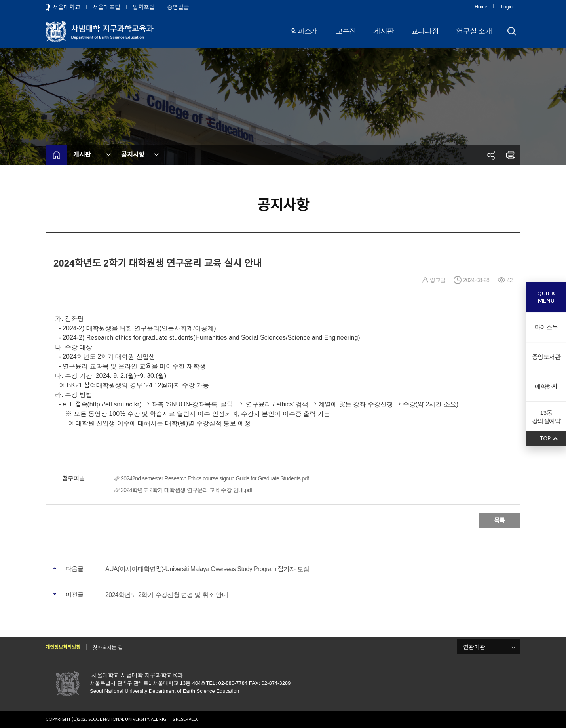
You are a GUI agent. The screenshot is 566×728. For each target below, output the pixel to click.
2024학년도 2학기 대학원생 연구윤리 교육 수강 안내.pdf (186, 490)
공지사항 (133, 155)
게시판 (384, 31)
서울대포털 (106, 7)
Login (507, 7)
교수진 (346, 31)
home (56, 155)
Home (481, 7)
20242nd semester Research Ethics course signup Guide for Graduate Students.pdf (215, 478)
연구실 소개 (474, 31)
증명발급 (178, 7)
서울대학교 (66, 7)
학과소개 (304, 31)
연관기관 (474, 647)
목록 (500, 520)
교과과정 (425, 31)
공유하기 (491, 155)
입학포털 (144, 7)
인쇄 (511, 155)
